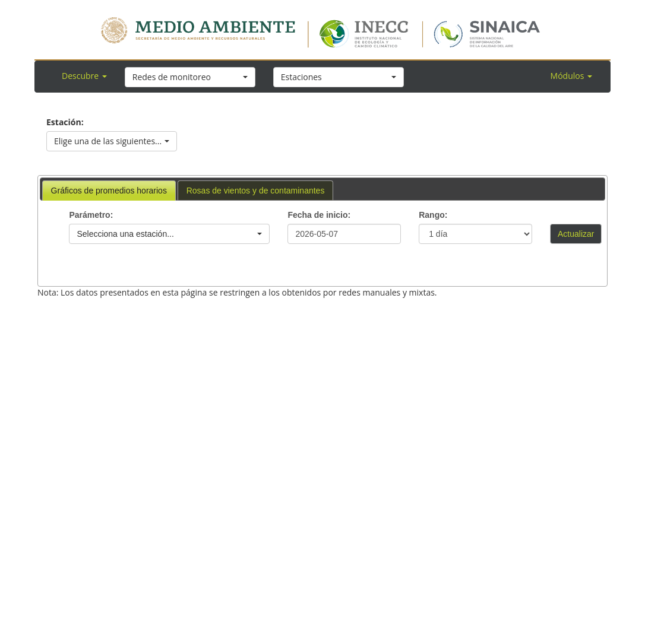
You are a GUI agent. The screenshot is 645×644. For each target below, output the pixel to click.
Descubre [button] (84, 76)
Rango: (433, 215)
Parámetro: (91, 215)
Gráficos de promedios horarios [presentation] (109, 191)
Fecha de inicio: (319, 215)
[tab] (109, 191)
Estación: (65, 122)
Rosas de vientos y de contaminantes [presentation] (256, 191)
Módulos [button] (571, 76)
